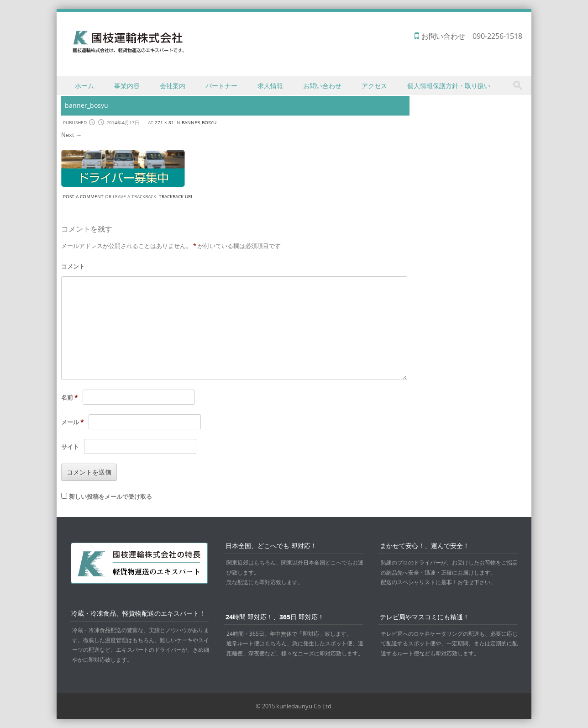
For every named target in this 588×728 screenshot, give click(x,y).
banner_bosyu (199, 123)
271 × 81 (164, 123)
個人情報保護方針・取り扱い (449, 86)
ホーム (84, 86)
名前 (69, 397)
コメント (73, 266)
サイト (70, 447)
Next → (71, 135)
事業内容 (127, 86)
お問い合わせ (322, 86)
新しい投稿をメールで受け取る (110, 496)
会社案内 (173, 86)
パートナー (221, 86)
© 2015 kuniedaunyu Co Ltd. (294, 706)
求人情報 (270, 86)
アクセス (374, 86)
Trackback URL (176, 197)
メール (72, 422)
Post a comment (83, 197)
